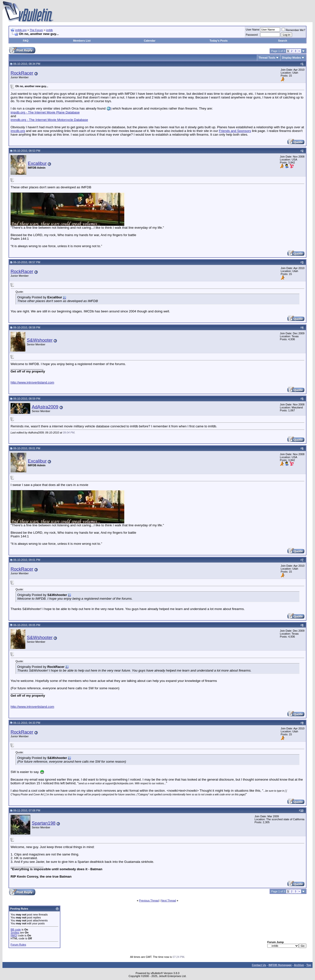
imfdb (50, 30)
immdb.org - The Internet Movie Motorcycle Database (49, 120)
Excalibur (37, 163)
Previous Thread (149, 900)
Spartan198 (44, 823)
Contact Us (259, 965)
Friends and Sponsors (235, 131)
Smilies (15, 932)
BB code (16, 930)
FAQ (26, 41)
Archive (299, 965)
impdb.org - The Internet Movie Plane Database (45, 112)
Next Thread (169, 900)
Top (309, 965)
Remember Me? (293, 30)
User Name (253, 30)
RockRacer (22, 73)
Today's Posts (219, 41)
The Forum (36, 30)
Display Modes (291, 58)
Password (252, 35)
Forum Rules (18, 945)
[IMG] (14, 935)
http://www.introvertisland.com (32, 382)
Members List (82, 41)
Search (283, 41)
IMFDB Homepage (280, 965)
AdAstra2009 (45, 407)
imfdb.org (21, 30)
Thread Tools (267, 58)
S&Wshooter (40, 340)
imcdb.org (18, 131)
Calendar (150, 41)
